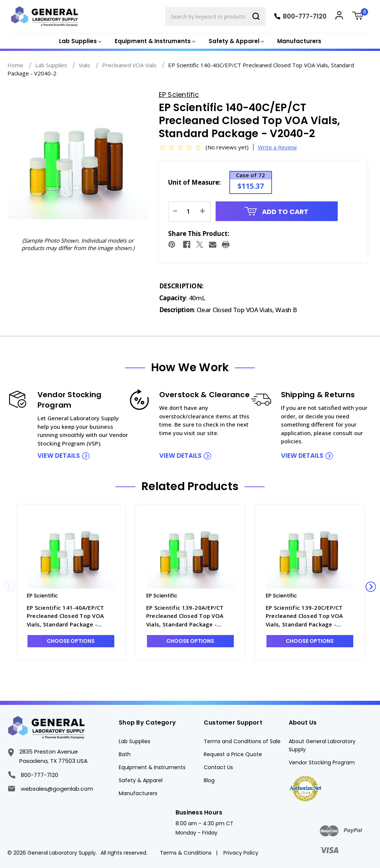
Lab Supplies (135, 741)
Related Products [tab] (190, 486)
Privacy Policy (241, 853)
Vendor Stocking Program (322, 762)
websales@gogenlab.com (50, 789)
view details (59, 456)
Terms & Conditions (186, 853)
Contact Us (218, 767)
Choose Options (71, 641)
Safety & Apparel (141, 780)
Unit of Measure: (194, 182)
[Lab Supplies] (79, 41)
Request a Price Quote (233, 754)
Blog (209, 780)
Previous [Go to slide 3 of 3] (9, 587)
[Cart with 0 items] (360, 17)
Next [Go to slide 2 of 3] (371, 587)
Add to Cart (276, 212)
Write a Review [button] (277, 147)
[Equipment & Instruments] (154, 41)
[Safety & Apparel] (235, 41)
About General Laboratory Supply (322, 745)
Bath (125, 754)
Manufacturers (299, 41)
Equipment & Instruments (152, 767)
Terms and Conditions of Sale (242, 741)
